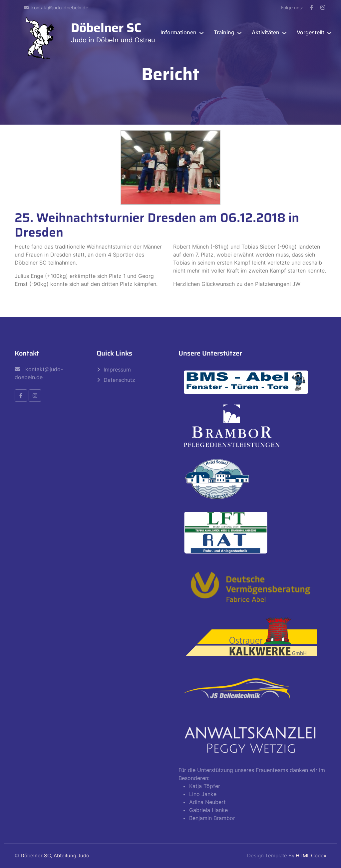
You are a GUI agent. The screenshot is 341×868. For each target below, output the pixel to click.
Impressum (117, 370)
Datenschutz (119, 380)
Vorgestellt (311, 32)
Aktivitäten (266, 32)
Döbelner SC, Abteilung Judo (55, 856)
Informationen (178, 32)
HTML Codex (311, 856)
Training (224, 32)
